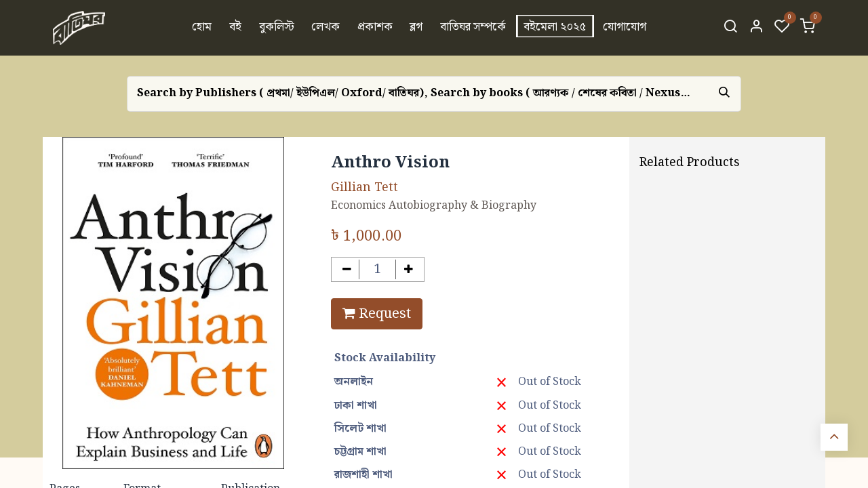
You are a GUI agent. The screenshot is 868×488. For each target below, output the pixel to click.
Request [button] (377, 314)
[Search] (730, 28)
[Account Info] (756, 28)
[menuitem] (202, 28)
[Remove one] (347, 269)
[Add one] (409, 269)
